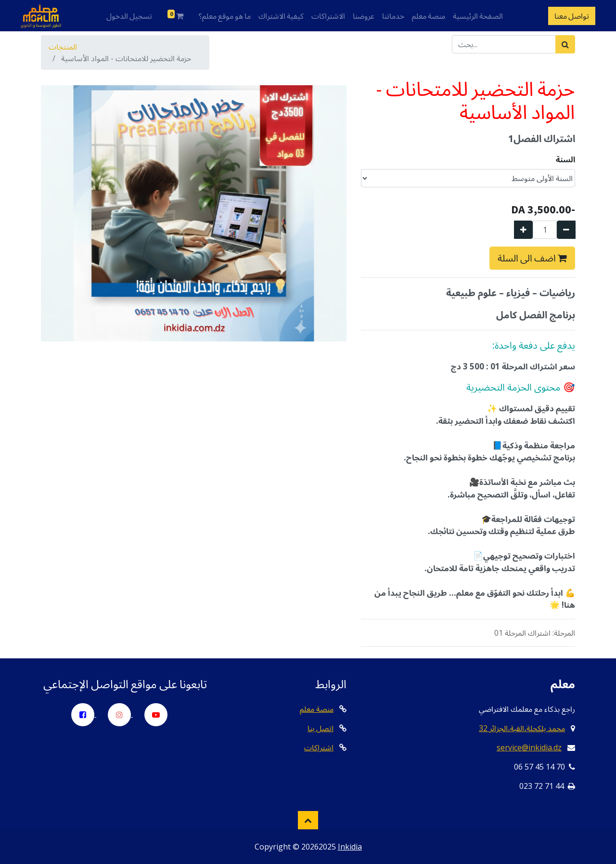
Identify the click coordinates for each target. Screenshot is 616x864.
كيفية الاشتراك (281, 16)
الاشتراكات (328, 16)
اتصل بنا (321, 728)
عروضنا (364, 16)
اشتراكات (319, 747)
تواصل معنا (572, 16)
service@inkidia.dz (529, 747)
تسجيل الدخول (129, 16)
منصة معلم (429, 16)
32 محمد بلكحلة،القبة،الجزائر (522, 728)
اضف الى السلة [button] (532, 258)
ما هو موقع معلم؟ (225, 16)
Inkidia (350, 847)
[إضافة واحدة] (523, 230)
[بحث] (565, 44)
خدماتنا (393, 16)
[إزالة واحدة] (566, 230)
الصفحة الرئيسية (478, 16)
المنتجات (63, 47)
